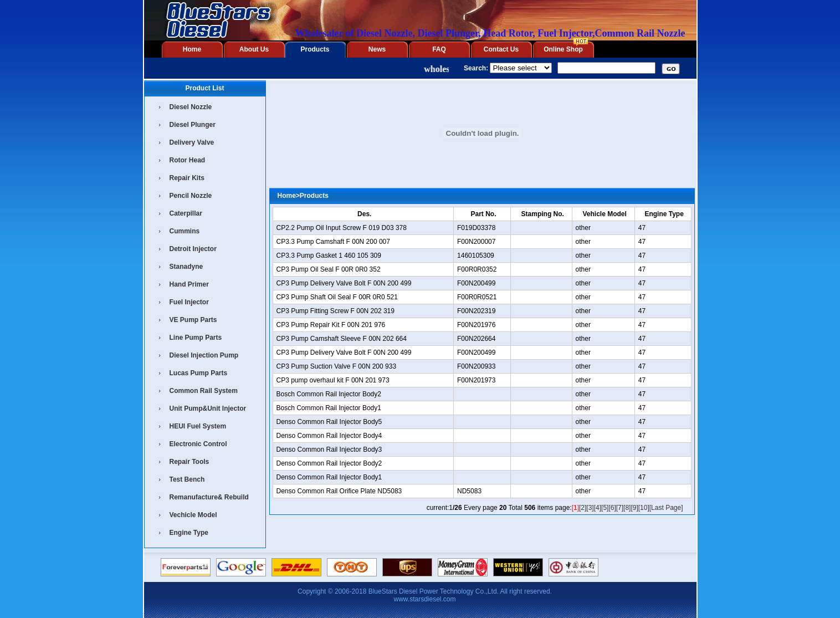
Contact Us (501, 49)
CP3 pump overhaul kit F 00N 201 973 (333, 380)
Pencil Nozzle (191, 196)
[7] (620, 508)
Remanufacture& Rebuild (209, 497)
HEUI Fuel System (198, 426)
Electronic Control (198, 444)
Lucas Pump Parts (199, 373)
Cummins (185, 231)
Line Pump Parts (196, 338)
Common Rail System (204, 391)
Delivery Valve (192, 142)
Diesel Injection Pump (204, 355)
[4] (598, 508)
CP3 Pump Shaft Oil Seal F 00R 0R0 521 (337, 297)
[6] (612, 508)
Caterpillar (186, 213)
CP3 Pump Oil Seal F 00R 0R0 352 (329, 269)
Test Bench (187, 479)
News (377, 49)
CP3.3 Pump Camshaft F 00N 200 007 (333, 242)
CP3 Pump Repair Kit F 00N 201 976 (331, 325)
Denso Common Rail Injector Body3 (329, 450)
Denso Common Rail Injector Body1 (329, 477)
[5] (605, 508)
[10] (644, 508)
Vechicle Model (193, 515)
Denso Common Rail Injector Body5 (329, 422)
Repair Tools (189, 462)
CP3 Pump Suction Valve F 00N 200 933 (337, 366)
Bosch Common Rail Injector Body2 (329, 394)
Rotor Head (188, 160)
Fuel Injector (189, 302)
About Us (254, 49)
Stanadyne (186, 267)
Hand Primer (189, 284)
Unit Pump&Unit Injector (208, 408)
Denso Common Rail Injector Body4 (329, 436)
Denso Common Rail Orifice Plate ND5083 (339, 491)
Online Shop (563, 49)
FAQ (439, 49)
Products (315, 49)
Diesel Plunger (193, 125)
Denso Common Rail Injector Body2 (329, 463)
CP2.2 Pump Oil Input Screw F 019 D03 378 (342, 228)
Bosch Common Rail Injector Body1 (329, 408)
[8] (627, 508)
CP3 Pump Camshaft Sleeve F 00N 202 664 (342, 339)
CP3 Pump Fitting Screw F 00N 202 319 (336, 311)
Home (192, 49)
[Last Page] (666, 508)
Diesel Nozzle (191, 107)
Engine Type (189, 533)
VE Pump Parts (193, 320)
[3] (590, 508)
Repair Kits (187, 178)
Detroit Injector (193, 249)
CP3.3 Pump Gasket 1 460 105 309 (329, 256)
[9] (634, 508)
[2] (583, 508)
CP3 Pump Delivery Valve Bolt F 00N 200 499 (344, 283)
